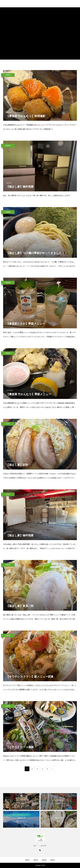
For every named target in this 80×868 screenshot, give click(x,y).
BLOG (8, 424)
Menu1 (27, 860)
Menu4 (53, 860)
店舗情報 (8, 75)
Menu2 (36, 860)
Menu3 (44, 860)
